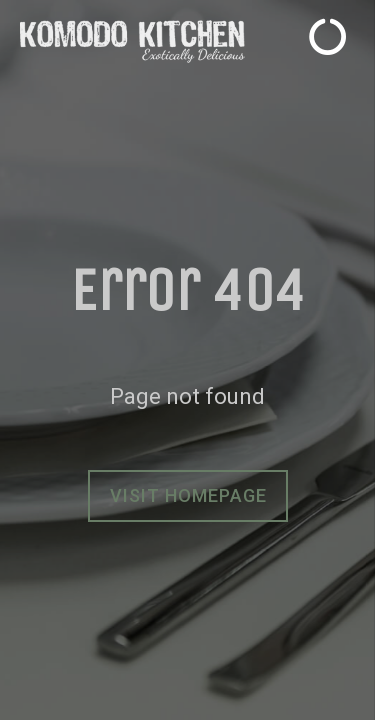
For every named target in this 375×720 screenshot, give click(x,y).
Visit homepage (188, 495)
